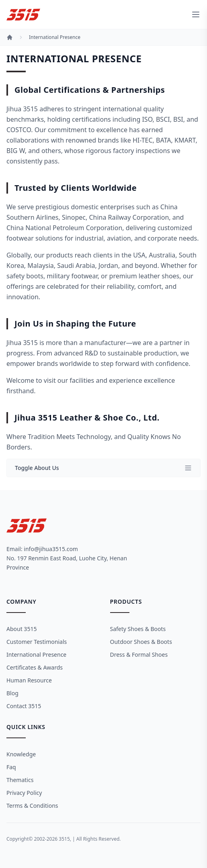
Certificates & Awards (35, 667)
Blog (12, 693)
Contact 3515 (24, 706)
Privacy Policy (24, 793)
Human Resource (29, 680)
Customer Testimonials (37, 642)
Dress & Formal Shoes (139, 655)
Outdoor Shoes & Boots (141, 642)
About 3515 (22, 629)
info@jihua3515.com (51, 549)
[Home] (10, 37)
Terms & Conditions (32, 806)
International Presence (55, 37)
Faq (11, 767)
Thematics (20, 780)
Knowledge (21, 754)
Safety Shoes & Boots (138, 629)
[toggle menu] (196, 14)
